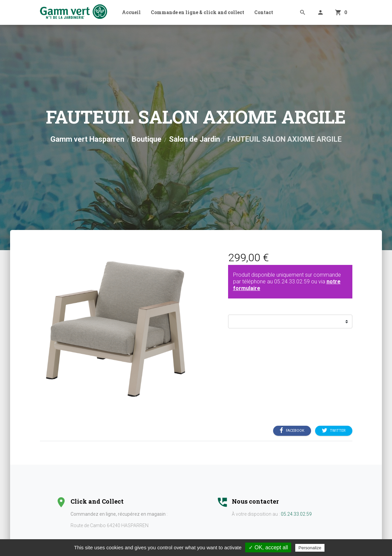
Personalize (310, 548)
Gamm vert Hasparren (87, 139)
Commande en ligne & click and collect (198, 12)
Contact (264, 12)
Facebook (292, 431)
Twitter (334, 431)
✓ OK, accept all (268, 547)
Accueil (131, 12)
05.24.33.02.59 (292, 282)
